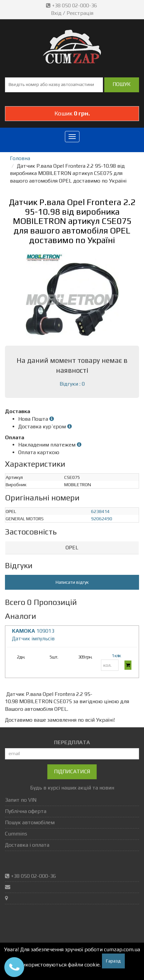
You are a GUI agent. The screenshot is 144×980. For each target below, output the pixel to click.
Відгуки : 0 (72, 384)
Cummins (16, 834)
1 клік (116, 656)
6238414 (100, 511)
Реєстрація (80, 13)
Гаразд (113, 961)
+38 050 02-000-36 (72, 5)
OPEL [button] (72, 548)
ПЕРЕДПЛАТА (72, 742)
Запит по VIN (21, 800)
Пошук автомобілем (30, 822)
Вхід (56, 13)
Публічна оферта (26, 811)
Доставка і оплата (27, 845)
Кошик (72, 113)
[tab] (72, 548)
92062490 (102, 519)
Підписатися (72, 771)
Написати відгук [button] (72, 582)
